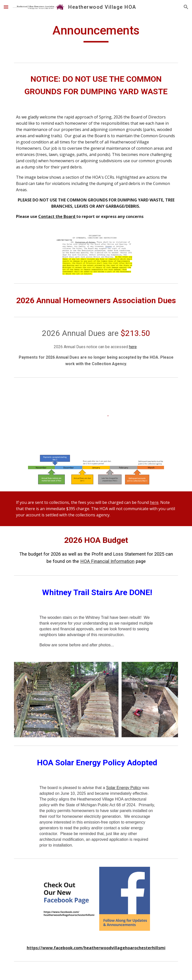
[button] (6, 7)
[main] (96, 33)
